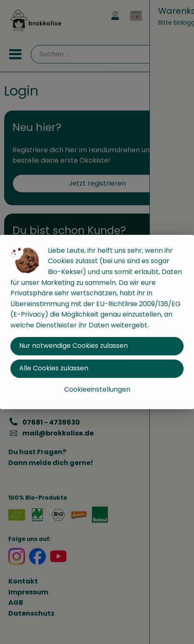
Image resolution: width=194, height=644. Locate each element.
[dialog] (97, 322)
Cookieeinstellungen (97, 389)
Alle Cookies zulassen (54, 368)
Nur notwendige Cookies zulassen (73, 346)
